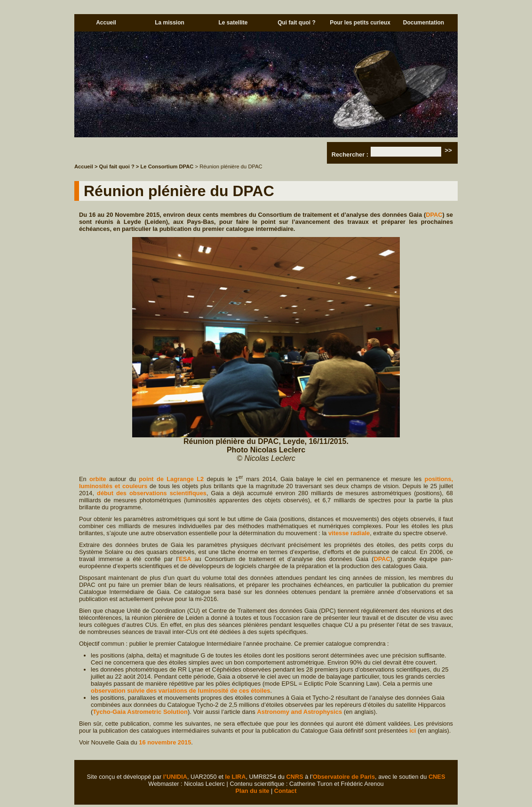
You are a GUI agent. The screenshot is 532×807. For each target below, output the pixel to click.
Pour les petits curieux (360, 23)
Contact (286, 791)
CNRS (295, 777)
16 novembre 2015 (165, 742)
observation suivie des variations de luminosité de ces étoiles (180, 691)
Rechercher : (350, 154)
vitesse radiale (349, 533)
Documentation (424, 23)
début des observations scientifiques (152, 493)
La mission (170, 23)
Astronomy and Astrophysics (299, 712)
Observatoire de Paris (344, 777)
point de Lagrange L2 (171, 479)
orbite (98, 479)
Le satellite (233, 23)
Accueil (106, 23)
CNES (437, 777)
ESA (185, 559)
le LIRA (235, 777)
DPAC (434, 215)
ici (413, 731)
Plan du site (253, 791)
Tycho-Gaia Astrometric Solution (140, 712)
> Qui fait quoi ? (115, 166)
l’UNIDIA (175, 777)
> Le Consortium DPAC (165, 166)
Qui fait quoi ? (297, 23)
